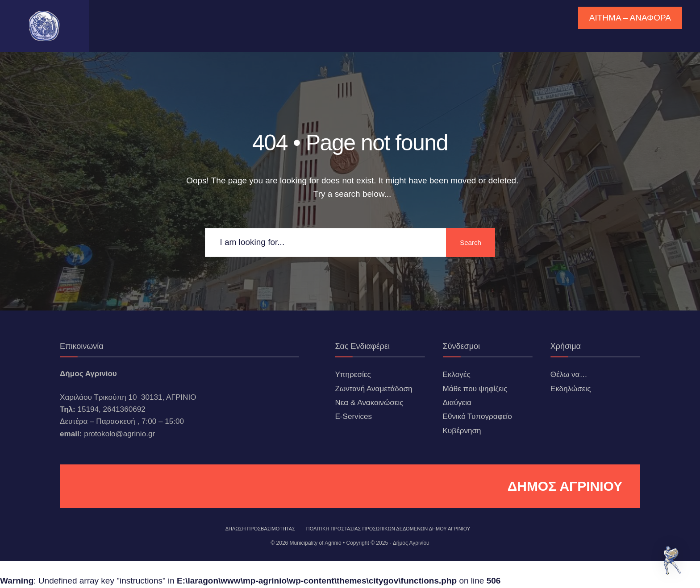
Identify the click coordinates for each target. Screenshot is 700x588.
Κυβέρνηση (462, 431)
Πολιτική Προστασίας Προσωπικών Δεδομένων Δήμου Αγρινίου (388, 529)
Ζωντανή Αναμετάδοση (373, 389)
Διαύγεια (457, 403)
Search (471, 242)
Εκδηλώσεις (571, 389)
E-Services (353, 416)
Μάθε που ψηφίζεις (475, 389)
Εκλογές (457, 375)
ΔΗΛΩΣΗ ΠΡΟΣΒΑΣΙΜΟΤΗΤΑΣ (260, 529)
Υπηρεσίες (353, 375)
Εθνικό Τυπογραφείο (477, 416)
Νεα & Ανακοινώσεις (369, 403)
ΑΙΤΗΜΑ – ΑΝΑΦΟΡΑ (630, 18)
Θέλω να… (569, 375)
